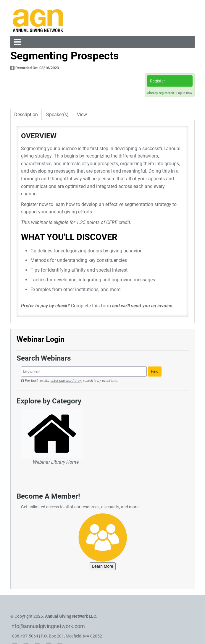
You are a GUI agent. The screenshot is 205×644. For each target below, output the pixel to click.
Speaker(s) (57, 115)
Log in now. (184, 93)
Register (158, 81)
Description (26, 115)
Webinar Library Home (56, 462)
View (82, 115)
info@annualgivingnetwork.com (48, 626)
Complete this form (91, 306)
